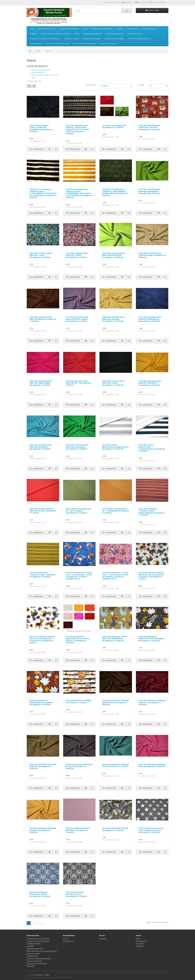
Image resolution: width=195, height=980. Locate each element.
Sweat (48, 51)
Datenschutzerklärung (34, 961)
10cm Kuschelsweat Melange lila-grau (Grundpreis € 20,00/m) (79, 766)
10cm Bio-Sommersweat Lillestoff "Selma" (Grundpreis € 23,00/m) (77, 255)
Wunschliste (140, 944)
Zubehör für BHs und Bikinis (114, 39)
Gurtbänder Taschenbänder (69, 29)
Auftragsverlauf (141, 941)
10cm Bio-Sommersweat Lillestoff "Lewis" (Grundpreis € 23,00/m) (41, 255)
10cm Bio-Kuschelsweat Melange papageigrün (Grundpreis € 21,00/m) (149, 191)
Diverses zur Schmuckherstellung (84, 44)
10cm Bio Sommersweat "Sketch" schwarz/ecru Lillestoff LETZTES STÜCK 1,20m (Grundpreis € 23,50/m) (77, 129)
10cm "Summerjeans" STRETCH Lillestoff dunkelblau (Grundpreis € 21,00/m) (41, 128)
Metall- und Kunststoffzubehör (102, 29)
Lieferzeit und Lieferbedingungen (38, 941)
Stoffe (33, 29)
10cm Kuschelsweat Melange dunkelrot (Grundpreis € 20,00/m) (152, 702)
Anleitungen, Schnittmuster (93, 34)
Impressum (31, 966)
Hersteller (103, 939)
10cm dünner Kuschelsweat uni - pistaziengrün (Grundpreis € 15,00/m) (78, 511)
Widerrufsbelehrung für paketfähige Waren (42, 951)
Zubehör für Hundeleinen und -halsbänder (45, 39)
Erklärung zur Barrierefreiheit (37, 964)
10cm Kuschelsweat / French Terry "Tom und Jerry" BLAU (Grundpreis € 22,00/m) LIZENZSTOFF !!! (79, 576)
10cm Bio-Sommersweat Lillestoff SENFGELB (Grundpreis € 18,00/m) (150, 383)
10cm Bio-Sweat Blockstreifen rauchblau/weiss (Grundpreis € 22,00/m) (152, 448)
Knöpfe (77, 34)
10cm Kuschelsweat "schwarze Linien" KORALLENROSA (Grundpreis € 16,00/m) (152, 512)
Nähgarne (120, 29)
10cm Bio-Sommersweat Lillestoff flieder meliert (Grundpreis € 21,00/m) (77, 319)
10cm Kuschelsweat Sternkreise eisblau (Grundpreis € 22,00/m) (40, 894)
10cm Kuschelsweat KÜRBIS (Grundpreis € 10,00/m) (78, 701)
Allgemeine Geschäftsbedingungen (39, 959)
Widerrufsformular (33, 954)
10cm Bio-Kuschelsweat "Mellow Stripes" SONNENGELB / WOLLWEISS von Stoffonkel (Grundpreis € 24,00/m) (79, 193)
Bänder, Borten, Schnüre (47, 29)
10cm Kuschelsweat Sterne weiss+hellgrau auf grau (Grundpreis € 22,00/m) (151, 830)
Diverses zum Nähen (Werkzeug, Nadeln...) (56, 34)
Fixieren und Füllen (149, 29)
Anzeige (141, 85)
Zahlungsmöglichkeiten (35, 949)
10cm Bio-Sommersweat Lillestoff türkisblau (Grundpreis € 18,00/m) (41, 447)
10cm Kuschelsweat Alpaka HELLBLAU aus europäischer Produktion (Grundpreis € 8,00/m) (151, 576)
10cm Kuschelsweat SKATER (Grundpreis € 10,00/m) (115, 829)
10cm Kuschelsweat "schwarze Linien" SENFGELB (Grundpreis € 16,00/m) (42, 575)
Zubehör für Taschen (72, 39)
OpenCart (39, 975)
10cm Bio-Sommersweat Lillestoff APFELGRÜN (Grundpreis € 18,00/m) (113, 255)
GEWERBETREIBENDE (34, 944)
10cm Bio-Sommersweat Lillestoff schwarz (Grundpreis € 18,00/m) (113, 383)
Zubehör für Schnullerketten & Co (140, 39)
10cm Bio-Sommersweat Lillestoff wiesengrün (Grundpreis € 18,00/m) (77, 447)
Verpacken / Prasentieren (108, 44)
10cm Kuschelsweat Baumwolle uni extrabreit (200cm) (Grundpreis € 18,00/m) (78, 640)
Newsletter (30, 946)
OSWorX (47, 975)
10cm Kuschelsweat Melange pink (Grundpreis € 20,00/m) (152, 765)
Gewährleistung (32, 956)
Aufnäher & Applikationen (115, 34)
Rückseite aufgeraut (38, 72)
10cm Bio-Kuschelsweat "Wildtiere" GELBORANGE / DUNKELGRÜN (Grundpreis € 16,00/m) (115, 192)
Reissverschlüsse (133, 29)
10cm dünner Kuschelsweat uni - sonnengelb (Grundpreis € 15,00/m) (115, 511)
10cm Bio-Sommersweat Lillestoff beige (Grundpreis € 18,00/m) (152, 255)
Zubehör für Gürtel (134, 34)
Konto (138, 939)
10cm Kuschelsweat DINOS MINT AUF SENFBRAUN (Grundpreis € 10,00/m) (114, 639)
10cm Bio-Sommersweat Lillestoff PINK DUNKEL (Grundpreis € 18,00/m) (41, 383)
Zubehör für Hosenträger (92, 39)
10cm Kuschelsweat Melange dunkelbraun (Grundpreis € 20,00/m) (115, 702)
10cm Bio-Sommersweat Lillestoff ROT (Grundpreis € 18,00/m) (79, 383)
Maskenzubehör (36, 44)
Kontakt (66, 939)
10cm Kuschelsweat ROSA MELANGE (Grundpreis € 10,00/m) (78, 830)
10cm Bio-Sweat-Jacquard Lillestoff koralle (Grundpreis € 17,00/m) (43, 511)
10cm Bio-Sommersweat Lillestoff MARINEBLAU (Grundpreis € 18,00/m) (150, 319)
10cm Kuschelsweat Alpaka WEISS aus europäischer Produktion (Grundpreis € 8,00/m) (42, 640)
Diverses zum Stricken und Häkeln (57, 44)
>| (41, 923)
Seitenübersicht (68, 941)
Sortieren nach (91, 85)
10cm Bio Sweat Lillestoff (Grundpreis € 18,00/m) (114, 126)
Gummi (85, 29)
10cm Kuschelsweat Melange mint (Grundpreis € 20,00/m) (115, 765)
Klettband (34, 34)
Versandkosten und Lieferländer (38, 939)
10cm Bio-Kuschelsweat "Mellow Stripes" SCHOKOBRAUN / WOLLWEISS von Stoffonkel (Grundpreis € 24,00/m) (43, 193)
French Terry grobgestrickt (41, 70)
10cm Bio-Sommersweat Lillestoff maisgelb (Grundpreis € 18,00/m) (113, 319)
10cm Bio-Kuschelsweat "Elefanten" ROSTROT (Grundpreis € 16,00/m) (149, 127)
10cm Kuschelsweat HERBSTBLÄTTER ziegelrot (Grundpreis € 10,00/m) (41, 702)
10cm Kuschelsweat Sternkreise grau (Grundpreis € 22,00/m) (76, 894)
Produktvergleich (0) (34, 81)
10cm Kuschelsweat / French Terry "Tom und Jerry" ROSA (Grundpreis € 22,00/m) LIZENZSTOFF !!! (115, 576)
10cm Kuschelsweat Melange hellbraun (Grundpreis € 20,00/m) (43, 766)
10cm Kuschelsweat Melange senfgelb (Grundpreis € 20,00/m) (43, 830)
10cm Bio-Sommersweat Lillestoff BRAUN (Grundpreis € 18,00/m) (43, 319)
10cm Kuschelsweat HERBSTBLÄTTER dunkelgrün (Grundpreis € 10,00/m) (152, 639)
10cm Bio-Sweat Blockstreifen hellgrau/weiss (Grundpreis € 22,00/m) (115, 447)
